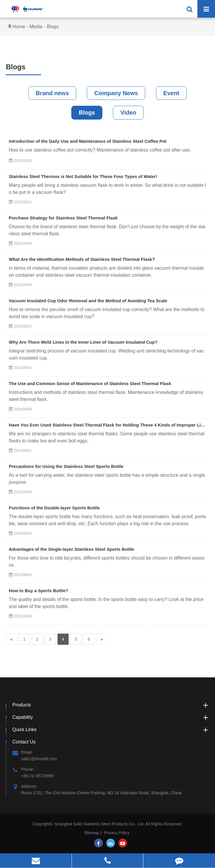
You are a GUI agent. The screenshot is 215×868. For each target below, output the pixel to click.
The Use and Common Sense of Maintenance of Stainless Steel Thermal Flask (90, 383)
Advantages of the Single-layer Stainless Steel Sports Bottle (72, 549)
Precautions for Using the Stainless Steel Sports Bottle (66, 466)
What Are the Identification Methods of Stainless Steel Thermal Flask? (82, 259)
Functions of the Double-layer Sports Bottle (54, 508)
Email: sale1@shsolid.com (35, 755)
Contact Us (24, 742)
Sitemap (91, 833)
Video (128, 113)
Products (111, 705)
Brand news (52, 93)
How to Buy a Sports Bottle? (39, 591)
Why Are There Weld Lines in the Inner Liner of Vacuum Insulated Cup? (83, 342)
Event (171, 93)
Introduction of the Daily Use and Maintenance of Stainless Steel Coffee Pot (88, 141)
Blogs (53, 27)
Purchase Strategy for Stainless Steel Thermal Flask (63, 218)
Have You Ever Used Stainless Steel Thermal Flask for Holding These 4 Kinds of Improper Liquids (107, 425)
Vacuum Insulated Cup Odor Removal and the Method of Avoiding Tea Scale (88, 301)
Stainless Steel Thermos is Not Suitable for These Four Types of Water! (83, 176)
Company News (116, 93)
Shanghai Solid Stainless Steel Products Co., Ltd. (100, 824)
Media (36, 27)
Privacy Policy (117, 833)
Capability (111, 717)
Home (19, 27)
